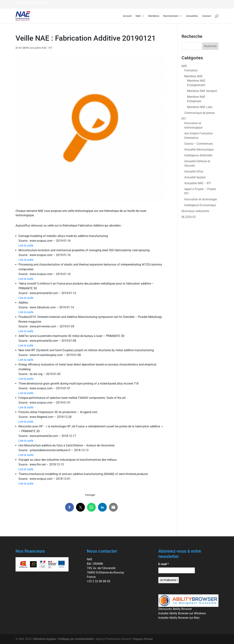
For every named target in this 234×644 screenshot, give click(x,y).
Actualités (192, 16)
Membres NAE (193, 76)
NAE (138, 16)
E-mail (164, 564)
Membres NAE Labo (200, 107)
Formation (191, 70)
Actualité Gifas (194, 171)
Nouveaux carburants (195, 211)
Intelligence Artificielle (198, 155)
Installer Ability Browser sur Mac (179, 618)
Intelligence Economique (200, 205)
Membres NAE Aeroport (202, 91)
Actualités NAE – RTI (198, 183)
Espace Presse (143, 639)
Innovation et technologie (201, 199)
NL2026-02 (189, 217)
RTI (184, 119)
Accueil (127, 16)
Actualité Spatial (195, 177)
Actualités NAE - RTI (41, 48)
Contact (207, 16)
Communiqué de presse (199, 113)
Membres (154, 16)
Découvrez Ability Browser (175, 609)
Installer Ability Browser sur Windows (182, 613)
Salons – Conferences (199, 144)
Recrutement (171, 16)
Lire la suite (26, 245)
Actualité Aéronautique (199, 150)
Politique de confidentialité (76, 639)
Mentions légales (45, 639)
